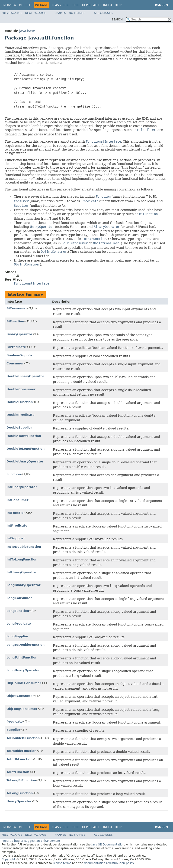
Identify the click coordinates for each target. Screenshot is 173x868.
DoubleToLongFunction (26, 449)
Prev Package (12, 13)
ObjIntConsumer (20, 696)
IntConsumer (17, 500)
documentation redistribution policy (109, 863)
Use (66, 5)
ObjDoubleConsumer (24, 683)
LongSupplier (17, 636)
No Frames (77, 13)
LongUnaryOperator (23, 670)
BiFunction (15, 321)
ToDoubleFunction (21, 751)
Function (14, 474)
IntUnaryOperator (21, 572)
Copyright (8, 859)
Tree (76, 5)
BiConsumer (17, 308)
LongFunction (18, 611)
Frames (60, 13)
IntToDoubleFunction (24, 547)
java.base (27, 31)
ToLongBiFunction (21, 780)
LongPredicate (19, 624)
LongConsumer (19, 598)
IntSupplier (16, 538)
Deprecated (91, 5)
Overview (9, 5)
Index (108, 5)
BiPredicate (16, 347)
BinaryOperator (19, 334)
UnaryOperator (19, 801)
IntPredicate (17, 526)
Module (25, 5)
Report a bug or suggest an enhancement (31, 841)
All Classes (103, 13)
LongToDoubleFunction (26, 645)
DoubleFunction (20, 402)
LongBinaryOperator (23, 585)
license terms (62, 863)
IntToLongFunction (22, 559)
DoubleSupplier (19, 427)
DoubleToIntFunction (24, 436)
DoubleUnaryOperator (25, 461)
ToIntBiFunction (19, 759)
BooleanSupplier (20, 355)
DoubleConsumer (21, 389)
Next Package (36, 13)
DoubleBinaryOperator (25, 376)
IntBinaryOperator (22, 487)
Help (118, 5)
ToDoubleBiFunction (23, 738)
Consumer (15, 363)
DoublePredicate (21, 415)
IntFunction (16, 513)
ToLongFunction (20, 793)
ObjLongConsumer (22, 709)
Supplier (13, 730)
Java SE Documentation (108, 845)
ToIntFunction (18, 772)
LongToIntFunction (22, 657)
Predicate (15, 722)
